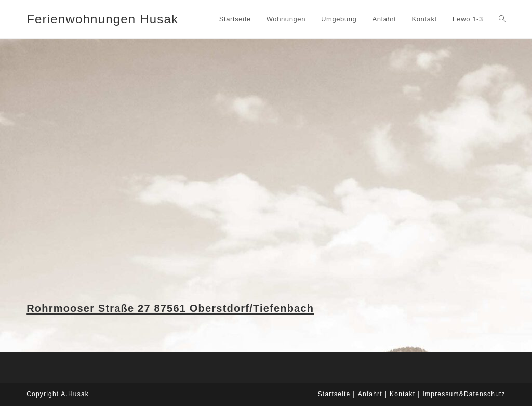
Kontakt (402, 394)
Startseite (334, 394)
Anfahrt (370, 394)
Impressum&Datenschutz (464, 394)
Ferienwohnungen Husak (102, 19)
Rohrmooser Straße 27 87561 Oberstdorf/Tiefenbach (170, 308)
